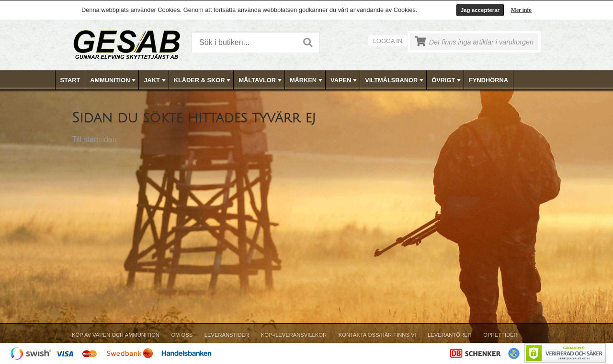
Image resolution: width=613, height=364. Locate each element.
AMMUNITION (114, 80)
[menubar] (307, 80)
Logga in (388, 41)
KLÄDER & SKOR (203, 80)
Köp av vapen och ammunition (116, 335)
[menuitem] (71, 80)
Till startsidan (94, 139)
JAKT (155, 80)
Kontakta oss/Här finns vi (377, 335)
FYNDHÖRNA (488, 80)
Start (70, 80)
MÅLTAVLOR (261, 80)
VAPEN (345, 80)
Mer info (521, 10)
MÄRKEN (307, 80)
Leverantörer (449, 335)
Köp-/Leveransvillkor (294, 335)
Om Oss (182, 335)
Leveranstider (227, 335)
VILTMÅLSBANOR (395, 80)
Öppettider (500, 335)
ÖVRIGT (447, 80)
